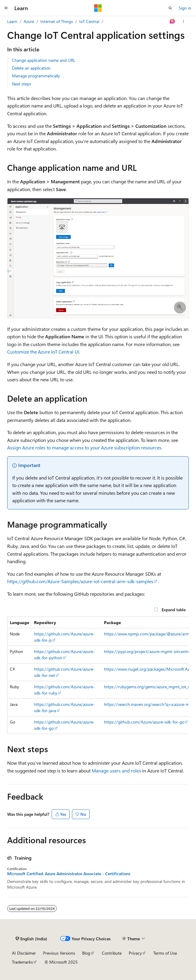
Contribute (112, 953)
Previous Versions (59, 953)
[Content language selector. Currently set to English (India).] (31, 938)
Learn (12, 21)
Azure (29, 21)
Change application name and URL (44, 60)
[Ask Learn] (173, 21)
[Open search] (170, 8)
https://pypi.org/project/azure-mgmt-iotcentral (148, 651)
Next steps (22, 84)
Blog (86, 953)
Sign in (185, 8)
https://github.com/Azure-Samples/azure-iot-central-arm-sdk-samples (80, 581)
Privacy (135, 953)
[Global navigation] (6, 8)
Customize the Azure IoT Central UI (43, 352)
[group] (98, 675)
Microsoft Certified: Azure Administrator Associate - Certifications (69, 874)
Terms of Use (165, 953)
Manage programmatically (36, 76)
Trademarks (22, 962)
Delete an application (31, 68)
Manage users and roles (116, 771)
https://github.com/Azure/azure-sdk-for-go (144, 722)
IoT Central (89, 21)
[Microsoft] (98, 8)
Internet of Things (57, 21)
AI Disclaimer (24, 953)
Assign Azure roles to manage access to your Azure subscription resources (84, 447)
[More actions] (184, 21)
